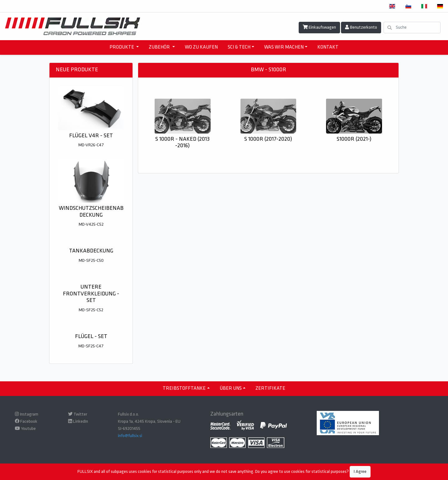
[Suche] (412, 28)
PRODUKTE (122, 47)
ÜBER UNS (231, 388)
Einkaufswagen (319, 27)
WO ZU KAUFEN (201, 47)
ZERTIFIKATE (270, 388)
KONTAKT (328, 47)
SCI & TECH (239, 47)
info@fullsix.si (130, 436)
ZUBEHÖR (160, 47)
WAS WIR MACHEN (284, 47)
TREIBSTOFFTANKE (184, 388)
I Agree (360, 472)
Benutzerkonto (361, 27)
